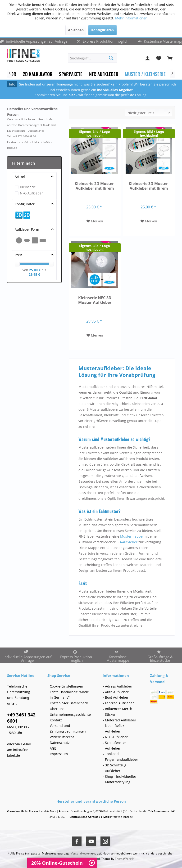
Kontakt (56, 720)
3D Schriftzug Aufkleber (116, 768)
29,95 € (34, 274)
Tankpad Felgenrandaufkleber (122, 757)
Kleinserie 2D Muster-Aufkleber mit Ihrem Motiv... (95, 186)
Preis (19, 255)
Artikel (20, 177)
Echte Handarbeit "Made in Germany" (69, 695)
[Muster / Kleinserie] (145, 74)
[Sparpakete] (71, 74)
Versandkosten (81, 853)
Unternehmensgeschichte (70, 714)
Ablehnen (76, 30)
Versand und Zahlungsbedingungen (68, 728)
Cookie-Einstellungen (66, 686)
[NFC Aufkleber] (104, 74)
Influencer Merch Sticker (119, 712)
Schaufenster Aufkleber (116, 745)
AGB (53, 748)
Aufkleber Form (27, 229)
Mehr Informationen (131, 18)
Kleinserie (28, 187)
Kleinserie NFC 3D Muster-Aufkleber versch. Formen (95, 300)
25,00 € (35, 270)
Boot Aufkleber (117, 697)
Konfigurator (25, 204)
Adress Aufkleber (119, 686)
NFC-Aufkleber (31, 193)
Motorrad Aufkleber (121, 720)
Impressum (59, 754)
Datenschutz (60, 743)
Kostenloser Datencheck (69, 703)
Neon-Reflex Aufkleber (115, 728)
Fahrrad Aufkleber (119, 703)
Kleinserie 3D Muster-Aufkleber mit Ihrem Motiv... (149, 186)
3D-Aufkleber (127, 542)
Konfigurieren (102, 30)
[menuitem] (170, 58)
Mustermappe (131, 536)
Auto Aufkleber (117, 692)
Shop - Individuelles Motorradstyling (121, 779)
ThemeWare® (124, 859)
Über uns (57, 709)
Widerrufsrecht (62, 737)
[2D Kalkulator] (38, 74)
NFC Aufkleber (116, 737)
